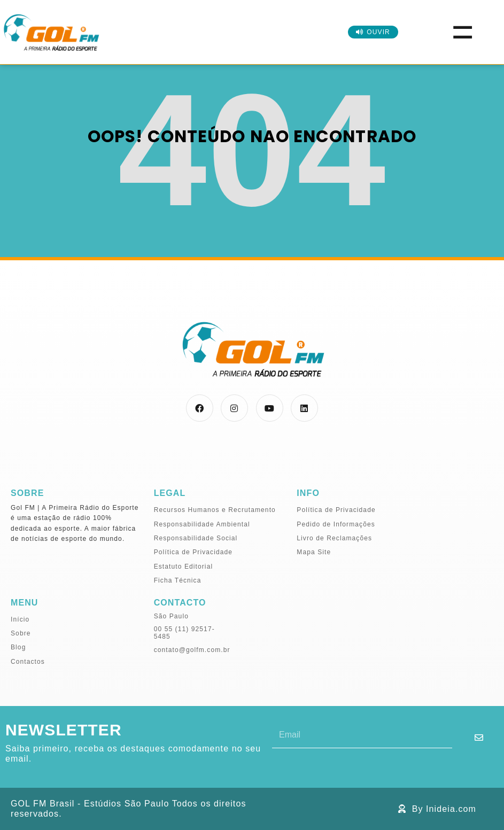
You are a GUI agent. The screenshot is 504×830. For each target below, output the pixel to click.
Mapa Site (314, 552)
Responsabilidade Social (196, 538)
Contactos (28, 662)
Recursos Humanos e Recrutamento (215, 510)
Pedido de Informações (336, 524)
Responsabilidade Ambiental (202, 524)
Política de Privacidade (193, 552)
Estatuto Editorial (184, 567)
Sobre (21, 633)
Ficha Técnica (178, 580)
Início (20, 619)
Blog (18, 647)
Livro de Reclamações (334, 538)
